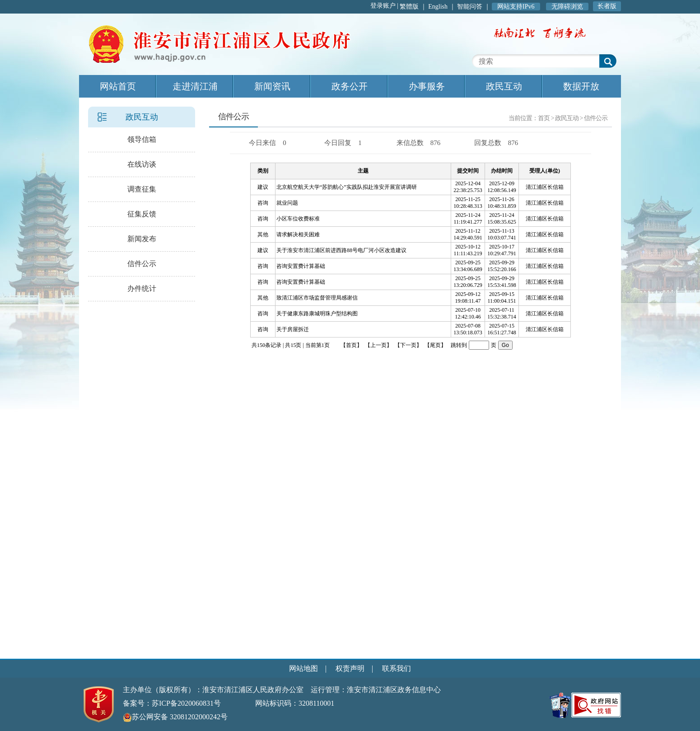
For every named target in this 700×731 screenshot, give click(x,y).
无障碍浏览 (567, 7)
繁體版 (409, 7)
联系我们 (397, 668)
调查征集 (142, 189)
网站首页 (118, 86)
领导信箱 (142, 139)
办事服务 (427, 86)
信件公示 (142, 264)
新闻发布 (142, 239)
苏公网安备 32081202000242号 (175, 717)
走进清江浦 (195, 86)
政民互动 (504, 86)
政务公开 (350, 86)
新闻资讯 (272, 86)
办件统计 (142, 288)
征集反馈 (142, 214)
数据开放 (581, 86)
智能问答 (470, 7)
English (438, 7)
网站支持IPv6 (516, 7)
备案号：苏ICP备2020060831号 (172, 703)
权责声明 (350, 668)
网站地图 (303, 668)
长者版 (607, 6)
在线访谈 (142, 164)
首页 (544, 118)
